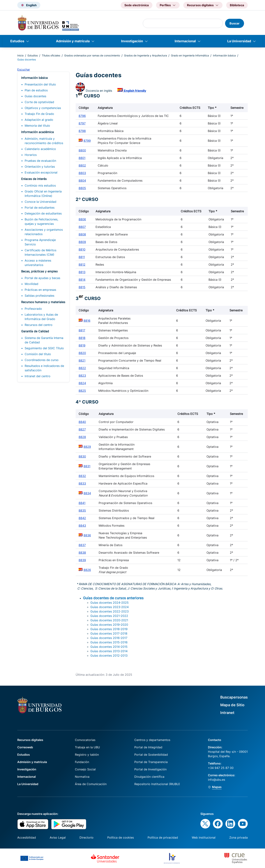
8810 (82, 249)
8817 (82, 330)
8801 (82, 158)
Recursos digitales (30, 740)
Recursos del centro (39, 325)
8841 (82, 503)
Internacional (185, 41)
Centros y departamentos (152, 740)
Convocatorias (85, 740)
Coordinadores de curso (42, 360)
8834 (87, 493)
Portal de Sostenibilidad (151, 755)
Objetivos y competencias (43, 108)
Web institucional (204, 837)
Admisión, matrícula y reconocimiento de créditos (44, 141)
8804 (82, 181)
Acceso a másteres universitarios (38, 263)
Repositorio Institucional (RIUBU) (157, 784)
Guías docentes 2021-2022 (109, 616)
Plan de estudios (36, 90)
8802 (82, 165)
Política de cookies (121, 837)
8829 (87, 447)
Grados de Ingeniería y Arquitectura (145, 55)
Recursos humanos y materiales (43, 302)
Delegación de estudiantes (43, 213)
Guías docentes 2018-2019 (109, 629)
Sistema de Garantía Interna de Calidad (44, 340)
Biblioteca (237, 5)
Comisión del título (38, 354)
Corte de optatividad (39, 102)
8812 (82, 265)
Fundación (82, 762)
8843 (82, 526)
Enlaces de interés (34, 179)
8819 (82, 345)
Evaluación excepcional (41, 172)
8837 (82, 545)
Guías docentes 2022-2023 (109, 611)
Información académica (37, 132)
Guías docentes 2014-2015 (109, 647)
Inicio (20, 55)
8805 (82, 188)
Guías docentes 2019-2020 (109, 625)
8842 (82, 518)
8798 (82, 131)
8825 (82, 391)
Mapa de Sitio (232, 705)
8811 (82, 257)
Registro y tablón (87, 755)
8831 (87, 466)
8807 (82, 227)
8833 (82, 483)
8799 (87, 141)
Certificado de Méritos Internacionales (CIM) (40, 252)
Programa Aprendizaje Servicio (40, 242)
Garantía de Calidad (35, 331)
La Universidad (239, 41)
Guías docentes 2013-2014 (109, 651)
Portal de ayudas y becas (42, 278)
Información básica (224, 55)
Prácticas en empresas (40, 290)
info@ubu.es (217, 780)
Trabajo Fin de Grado (39, 114)
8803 (82, 173)
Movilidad (31, 284)
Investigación (132, 41)
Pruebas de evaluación (40, 161)
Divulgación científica (149, 777)
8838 (82, 553)
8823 (82, 376)
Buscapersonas (234, 697)
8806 (82, 219)
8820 (82, 353)
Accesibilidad (27, 837)
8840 (82, 422)
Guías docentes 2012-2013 (109, 656)
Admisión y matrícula (73, 41)
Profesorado (33, 309)
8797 (82, 123)
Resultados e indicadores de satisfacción (44, 368)
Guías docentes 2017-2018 (109, 633)
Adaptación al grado (39, 120)
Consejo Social (85, 769)
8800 (82, 150)
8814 (82, 280)
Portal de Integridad (148, 747)
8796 (82, 116)
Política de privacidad (163, 837)
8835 (82, 510)
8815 (82, 287)
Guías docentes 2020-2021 (109, 620)
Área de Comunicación (91, 784)
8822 (82, 368)
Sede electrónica (137, 5)
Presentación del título (40, 84)
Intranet (227, 713)
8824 (82, 383)
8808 (82, 234)
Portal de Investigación (150, 769)
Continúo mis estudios (40, 185)
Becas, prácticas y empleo (39, 271)
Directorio (86, 837)
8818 (82, 338)
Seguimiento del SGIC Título (44, 348)
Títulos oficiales (51, 55)
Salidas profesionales (39, 296)
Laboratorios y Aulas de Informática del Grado (41, 317)
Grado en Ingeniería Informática (190, 55)
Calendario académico (40, 149)
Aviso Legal (58, 837)
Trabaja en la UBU (87, 747)
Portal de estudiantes (40, 208)
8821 (82, 360)
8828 (82, 437)
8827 (82, 429)
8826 (87, 570)
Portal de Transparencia (151, 762)
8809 (82, 242)
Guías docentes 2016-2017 (109, 638)
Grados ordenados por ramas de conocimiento (92, 55)
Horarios (31, 155)
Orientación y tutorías (40, 167)
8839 (82, 560)
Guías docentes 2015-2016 (109, 642)
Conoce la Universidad (40, 202)
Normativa (82, 777)
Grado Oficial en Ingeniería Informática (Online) (43, 194)
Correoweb (25, 747)
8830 (82, 456)
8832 (82, 476)
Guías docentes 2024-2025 (109, 603)
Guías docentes (35, 96)
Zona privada (239, 837)
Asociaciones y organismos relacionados (44, 232)
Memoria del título (37, 126)
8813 (82, 272)
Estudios (17, 41)
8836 (87, 535)
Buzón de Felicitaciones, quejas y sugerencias (41, 222)
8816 (87, 321)
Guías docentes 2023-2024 (109, 607)
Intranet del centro (38, 376)
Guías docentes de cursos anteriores (113, 598)
